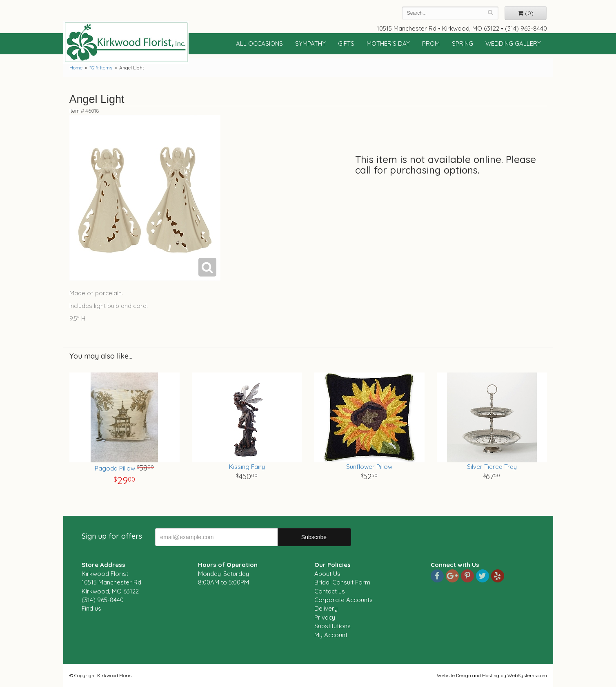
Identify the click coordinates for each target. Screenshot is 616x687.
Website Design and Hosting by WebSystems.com (492, 675)
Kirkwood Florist (126, 42)
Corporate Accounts (344, 600)
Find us (91, 608)
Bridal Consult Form (342, 582)
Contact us (330, 591)
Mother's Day (388, 43)
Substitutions (332, 626)
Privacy (325, 617)
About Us (327, 574)
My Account (331, 635)
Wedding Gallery (513, 43)
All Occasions (259, 43)
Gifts (346, 43)
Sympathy (310, 43)
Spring (463, 43)
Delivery (326, 608)
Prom (431, 43)
